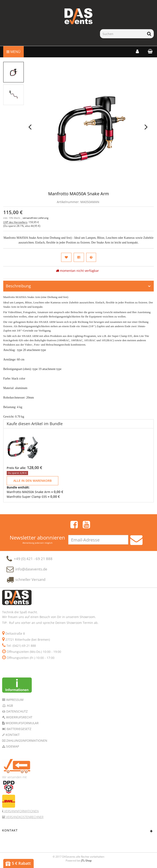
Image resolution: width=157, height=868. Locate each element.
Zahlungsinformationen (26, 741)
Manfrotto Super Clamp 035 (27, 497)
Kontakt (12, 735)
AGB (10, 705)
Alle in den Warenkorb (33, 481)
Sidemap (12, 746)
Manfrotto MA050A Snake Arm (29, 492)
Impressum (14, 700)
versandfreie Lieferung (36, 218)
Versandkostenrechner (24, 817)
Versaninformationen (21, 811)
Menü (13, 52)
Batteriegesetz (19, 729)
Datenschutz (17, 711)
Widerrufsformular (22, 723)
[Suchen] (122, 34)
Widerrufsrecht (19, 717)
